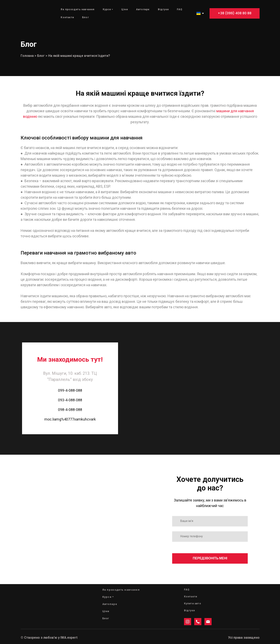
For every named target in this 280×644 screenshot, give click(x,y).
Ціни (125, 9)
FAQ (180, 9)
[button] (235, 13)
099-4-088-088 (70, 390)
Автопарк (143, 9)
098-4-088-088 (70, 410)
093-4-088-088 (70, 400)
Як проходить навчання (78, 9)
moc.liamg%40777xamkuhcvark (70, 419)
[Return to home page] (32, 13)
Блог (85, 17)
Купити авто (193, 604)
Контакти (67, 17)
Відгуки (163, 9)
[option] (199, 13)
